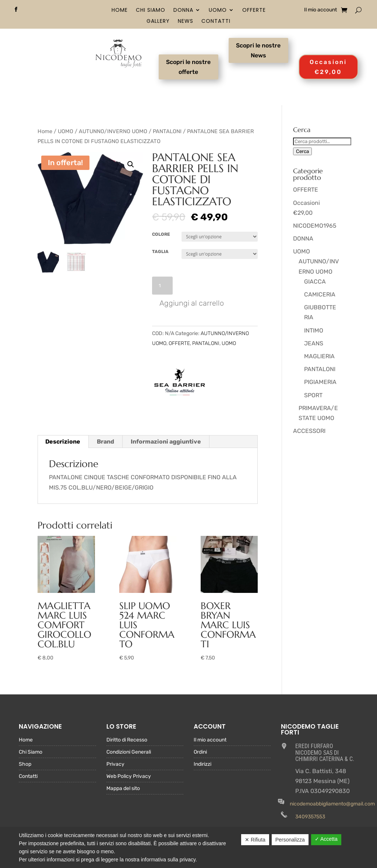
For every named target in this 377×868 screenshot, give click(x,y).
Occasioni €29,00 (328, 67)
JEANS (314, 343)
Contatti (216, 22)
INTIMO (314, 330)
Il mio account (320, 10)
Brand (105, 442)
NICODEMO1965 (315, 226)
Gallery (158, 22)
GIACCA (315, 282)
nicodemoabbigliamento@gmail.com (332, 804)
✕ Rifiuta (255, 840)
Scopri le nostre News (258, 50)
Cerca (302, 151)
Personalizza (290, 840)
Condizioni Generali (129, 752)
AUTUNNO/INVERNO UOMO (113, 131)
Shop (25, 764)
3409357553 (310, 817)
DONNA (183, 10)
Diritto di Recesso (127, 740)
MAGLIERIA (319, 356)
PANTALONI (167, 131)
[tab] (63, 442)
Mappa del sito (123, 789)
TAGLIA (160, 252)
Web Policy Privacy (129, 777)
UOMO (218, 10)
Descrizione (63, 442)
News (186, 22)
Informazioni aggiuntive (166, 442)
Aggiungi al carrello (192, 303)
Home (120, 10)
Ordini (200, 752)
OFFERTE (254, 10)
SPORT (313, 395)
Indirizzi (202, 764)
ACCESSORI (309, 431)
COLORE (161, 234)
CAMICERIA (320, 294)
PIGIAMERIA (320, 382)
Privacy (115, 764)
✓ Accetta (326, 839)
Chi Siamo (151, 10)
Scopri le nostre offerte (188, 67)
